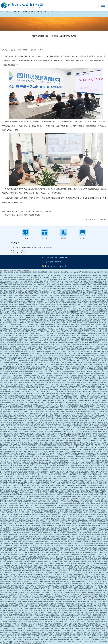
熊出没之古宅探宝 (5, 614)
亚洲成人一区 (81, 305)
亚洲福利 (70, 312)
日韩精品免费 (63, 354)
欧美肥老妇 (100, 466)
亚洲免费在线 (64, 594)
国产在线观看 (15, 411)
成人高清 (94, 446)
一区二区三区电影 (69, 276)
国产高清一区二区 (46, 641)
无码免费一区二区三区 (83, 370)
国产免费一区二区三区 (94, 401)
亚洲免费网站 (44, 596)
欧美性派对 (42, 618)
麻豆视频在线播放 (16, 278)
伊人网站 (11, 408)
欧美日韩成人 (54, 513)
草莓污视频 (65, 509)
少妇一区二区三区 (88, 393)
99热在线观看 (18, 515)
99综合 (21, 605)
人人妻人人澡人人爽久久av (28, 498)
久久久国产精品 (19, 316)
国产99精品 (87, 453)
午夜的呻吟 (3, 422)
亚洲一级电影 (27, 326)
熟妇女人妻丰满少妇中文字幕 (50, 598)
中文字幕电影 (42, 402)
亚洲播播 (90, 509)
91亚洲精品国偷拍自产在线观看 (97, 279)
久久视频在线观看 (63, 278)
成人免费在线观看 (97, 571)
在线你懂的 (18, 448)
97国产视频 (86, 419)
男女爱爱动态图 (94, 410)
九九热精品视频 (60, 334)
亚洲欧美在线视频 (35, 600)
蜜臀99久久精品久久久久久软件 (66, 460)
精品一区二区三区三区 (32, 475)
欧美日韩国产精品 (82, 422)
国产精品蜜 (98, 433)
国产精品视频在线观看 (49, 623)
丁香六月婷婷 (41, 305)
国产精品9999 (35, 460)
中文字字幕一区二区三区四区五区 (68, 428)
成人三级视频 (17, 460)
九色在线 (79, 382)
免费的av (64, 607)
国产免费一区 (8, 618)
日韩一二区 (48, 392)
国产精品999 (14, 478)
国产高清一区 (47, 395)
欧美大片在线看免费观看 (94, 301)
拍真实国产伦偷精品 (15, 292)
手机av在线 (84, 279)
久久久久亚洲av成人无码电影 (20, 431)
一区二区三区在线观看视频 (13, 319)
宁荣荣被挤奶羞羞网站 (11, 417)
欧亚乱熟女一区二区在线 (86, 292)
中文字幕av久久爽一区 (58, 392)
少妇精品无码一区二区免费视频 (19, 339)
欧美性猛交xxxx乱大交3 (65, 281)
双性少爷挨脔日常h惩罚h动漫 (52, 627)
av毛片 (24, 585)
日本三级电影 (52, 475)
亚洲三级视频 (98, 493)
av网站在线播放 (32, 379)
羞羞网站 (65, 390)
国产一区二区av (85, 312)
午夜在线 (39, 609)
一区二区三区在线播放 (33, 545)
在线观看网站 (9, 439)
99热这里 (52, 372)
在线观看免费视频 (46, 524)
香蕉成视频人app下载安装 (88, 377)
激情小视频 (23, 435)
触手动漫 (64, 500)
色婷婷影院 (92, 638)
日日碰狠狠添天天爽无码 (44, 316)
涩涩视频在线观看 (86, 339)
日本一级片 (23, 507)
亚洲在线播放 (31, 301)
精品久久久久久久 (16, 346)
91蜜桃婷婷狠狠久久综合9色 (98, 567)
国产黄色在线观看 (57, 397)
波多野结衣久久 (41, 375)
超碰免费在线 (76, 625)
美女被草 (45, 428)
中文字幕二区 (31, 435)
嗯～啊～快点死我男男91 (70, 611)
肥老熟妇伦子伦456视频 (63, 560)
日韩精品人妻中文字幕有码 (91, 381)
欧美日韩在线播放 (14, 444)
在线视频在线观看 (92, 334)
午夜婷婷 (62, 433)
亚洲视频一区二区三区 (47, 296)
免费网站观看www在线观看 (96, 591)
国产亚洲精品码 (96, 497)
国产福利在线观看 (47, 486)
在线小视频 (101, 276)
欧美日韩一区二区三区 (88, 281)
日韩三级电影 (58, 368)
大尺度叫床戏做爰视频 (40, 328)
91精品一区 (44, 276)
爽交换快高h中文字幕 (8, 582)
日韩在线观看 (31, 323)
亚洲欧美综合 (75, 421)
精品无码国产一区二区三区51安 (36, 455)
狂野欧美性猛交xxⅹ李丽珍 (10, 446)
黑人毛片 (87, 306)
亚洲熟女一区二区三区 (53, 379)
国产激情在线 (79, 511)
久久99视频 (3, 497)
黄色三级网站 (16, 618)
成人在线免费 (92, 495)
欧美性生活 (3, 616)
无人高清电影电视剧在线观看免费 (36, 643)
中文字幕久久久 (95, 355)
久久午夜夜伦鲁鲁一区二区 (72, 308)
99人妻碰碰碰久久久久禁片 (42, 283)
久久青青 (65, 578)
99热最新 (81, 426)
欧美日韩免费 (57, 332)
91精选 (37, 343)
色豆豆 (67, 487)
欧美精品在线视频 (42, 352)
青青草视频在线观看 (98, 290)
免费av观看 (78, 364)
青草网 (24, 395)
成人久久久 (60, 306)
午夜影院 (29, 520)
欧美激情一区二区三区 (51, 404)
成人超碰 (27, 316)
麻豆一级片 (72, 278)
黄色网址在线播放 (24, 419)
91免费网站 (53, 292)
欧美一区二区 (43, 475)
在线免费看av (100, 348)
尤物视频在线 (66, 444)
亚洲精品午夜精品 (29, 457)
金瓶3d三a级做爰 (98, 502)
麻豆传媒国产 (98, 542)
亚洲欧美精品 (74, 343)
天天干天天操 (8, 326)
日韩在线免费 (33, 431)
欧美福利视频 (8, 565)
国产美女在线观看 (85, 421)
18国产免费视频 (97, 363)
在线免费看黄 (56, 395)
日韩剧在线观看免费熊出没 (96, 375)
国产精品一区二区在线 (60, 538)
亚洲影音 (62, 406)
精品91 (68, 531)
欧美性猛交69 (38, 589)
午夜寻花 (58, 372)
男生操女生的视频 (36, 484)
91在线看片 (62, 440)
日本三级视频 (80, 373)
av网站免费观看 (75, 549)
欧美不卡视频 (44, 343)
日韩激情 (22, 486)
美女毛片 (45, 609)
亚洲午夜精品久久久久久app (12, 332)
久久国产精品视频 (102, 495)
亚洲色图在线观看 (61, 364)
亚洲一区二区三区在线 (53, 337)
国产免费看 (101, 334)
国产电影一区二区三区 (80, 529)
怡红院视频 (58, 473)
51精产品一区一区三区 (13, 348)
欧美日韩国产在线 (23, 473)
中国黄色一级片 (63, 598)
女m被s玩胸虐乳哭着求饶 (51, 408)
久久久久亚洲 (22, 446)
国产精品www (74, 583)
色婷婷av (82, 459)
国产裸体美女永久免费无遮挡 (23, 296)
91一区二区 (9, 460)
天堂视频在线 (77, 558)
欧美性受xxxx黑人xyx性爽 (26, 321)
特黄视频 (85, 603)
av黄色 (95, 431)
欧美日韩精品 (11, 422)
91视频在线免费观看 (11, 386)
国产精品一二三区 (33, 355)
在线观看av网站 (45, 477)
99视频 (38, 276)
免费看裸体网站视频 (18, 542)
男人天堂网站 (23, 551)
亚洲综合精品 (45, 607)
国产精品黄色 (87, 290)
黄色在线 (44, 522)
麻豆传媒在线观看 (22, 344)
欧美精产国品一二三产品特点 (8, 520)
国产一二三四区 (73, 509)
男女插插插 (54, 520)
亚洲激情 (16, 428)
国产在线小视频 (99, 500)
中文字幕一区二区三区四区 (86, 500)
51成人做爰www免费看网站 (44, 350)
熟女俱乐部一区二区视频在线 (13, 406)
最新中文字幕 (17, 288)
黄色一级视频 (4, 594)
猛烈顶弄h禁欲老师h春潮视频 (95, 563)
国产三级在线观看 (52, 437)
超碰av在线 (72, 297)
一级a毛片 (83, 316)
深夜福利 (92, 487)
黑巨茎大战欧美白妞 (92, 464)
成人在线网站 (44, 565)
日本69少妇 (82, 428)
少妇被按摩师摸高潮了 (95, 283)
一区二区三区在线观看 (26, 625)
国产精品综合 (45, 330)
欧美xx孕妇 (87, 294)
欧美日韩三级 (6, 279)
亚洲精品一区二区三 (11, 558)
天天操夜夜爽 (102, 446)
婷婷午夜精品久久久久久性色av (86, 504)
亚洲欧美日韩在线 (47, 478)
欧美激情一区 (14, 384)
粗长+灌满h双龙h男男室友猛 (54, 305)
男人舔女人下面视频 (34, 308)
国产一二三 (29, 312)
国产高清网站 (26, 641)
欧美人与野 (100, 527)
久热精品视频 (64, 524)
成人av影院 (97, 292)
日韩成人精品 (44, 531)
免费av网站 (7, 549)
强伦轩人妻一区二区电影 (86, 600)
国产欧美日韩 (68, 563)
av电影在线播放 (48, 562)
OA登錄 (25, 238)
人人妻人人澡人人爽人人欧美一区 (52, 589)
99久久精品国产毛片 (85, 538)
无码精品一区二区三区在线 (13, 361)
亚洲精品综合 (64, 544)
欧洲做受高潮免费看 (37, 601)
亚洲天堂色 (56, 612)
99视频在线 (65, 325)
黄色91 (96, 411)
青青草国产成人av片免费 (9, 493)
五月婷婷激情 (96, 630)
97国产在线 (6, 457)
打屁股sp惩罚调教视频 (102, 520)
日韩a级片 (22, 287)
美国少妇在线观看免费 (46, 448)
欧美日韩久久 (74, 518)
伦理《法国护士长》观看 (71, 525)
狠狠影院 (103, 355)
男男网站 (11, 316)
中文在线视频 (33, 339)
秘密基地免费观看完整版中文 (47, 495)
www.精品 (50, 538)
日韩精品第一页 (72, 357)
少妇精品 (33, 397)
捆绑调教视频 (25, 600)
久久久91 (41, 279)
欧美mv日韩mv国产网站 (13, 392)
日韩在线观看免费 (24, 439)
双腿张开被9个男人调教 (36, 335)
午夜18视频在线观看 (84, 328)
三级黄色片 (32, 350)
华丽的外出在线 (44, 388)
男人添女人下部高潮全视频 (91, 303)
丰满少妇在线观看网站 (37, 406)
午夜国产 (68, 478)
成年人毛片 (26, 484)
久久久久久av (69, 469)
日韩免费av (79, 462)
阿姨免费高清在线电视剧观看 (70, 473)
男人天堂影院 (64, 297)
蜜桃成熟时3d (56, 502)
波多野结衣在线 (96, 538)
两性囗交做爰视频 (25, 444)
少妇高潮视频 (79, 486)
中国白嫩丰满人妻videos (44, 468)
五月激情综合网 (15, 379)
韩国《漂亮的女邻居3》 (36, 278)
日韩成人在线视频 (32, 525)
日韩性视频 (19, 630)
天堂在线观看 (75, 478)
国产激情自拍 (48, 504)
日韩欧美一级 (36, 326)
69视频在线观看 (35, 641)
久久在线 (64, 381)
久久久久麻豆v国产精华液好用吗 (12, 388)
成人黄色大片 (5, 359)
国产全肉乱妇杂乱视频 (6, 281)
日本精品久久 (84, 379)
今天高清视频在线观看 (42, 440)
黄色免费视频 (82, 330)
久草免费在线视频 (91, 459)
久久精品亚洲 (44, 473)
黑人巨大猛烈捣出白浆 (83, 297)
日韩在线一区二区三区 (73, 377)
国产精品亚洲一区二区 (45, 603)
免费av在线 (82, 433)
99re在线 (30, 317)
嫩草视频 (90, 558)
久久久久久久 (95, 294)
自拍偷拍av (80, 357)
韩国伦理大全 (88, 357)
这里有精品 (96, 382)
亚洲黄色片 (66, 515)
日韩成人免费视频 (97, 388)
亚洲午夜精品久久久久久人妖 (84, 442)
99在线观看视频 (63, 506)
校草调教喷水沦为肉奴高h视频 (19, 516)
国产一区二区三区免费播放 (18, 370)
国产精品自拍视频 (42, 390)
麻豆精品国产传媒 (26, 531)
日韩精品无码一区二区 (38, 332)
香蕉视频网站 (6, 402)
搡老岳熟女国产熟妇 (99, 426)
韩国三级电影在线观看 (73, 491)
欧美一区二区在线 (61, 357)
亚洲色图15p (70, 386)
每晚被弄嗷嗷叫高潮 (102, 627)
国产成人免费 (42, 587)
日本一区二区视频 (64, 527)
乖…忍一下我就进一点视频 (57, 533)
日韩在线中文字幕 (86, 522)
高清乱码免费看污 (83, 466)
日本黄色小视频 (12, 455)
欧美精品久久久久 (15, 310)
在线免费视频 (56, 422)
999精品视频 (9, 283)
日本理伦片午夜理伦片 (50, 348)
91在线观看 (91, 520)
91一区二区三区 (93, 632)
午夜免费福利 (97, 357)
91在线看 (48, 451)
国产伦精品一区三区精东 (45, 424)
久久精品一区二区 (79, 392)
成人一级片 (75, 582)
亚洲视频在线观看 (73, 538)
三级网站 (80, 573)
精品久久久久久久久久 (20, 301)
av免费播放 (93, 616)
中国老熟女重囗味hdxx (99, 343)
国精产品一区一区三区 (92, 451)
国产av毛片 (77, 567)
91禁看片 (24, 297)
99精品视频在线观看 (12, 306)
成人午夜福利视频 (65, 370)
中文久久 (82, 507)
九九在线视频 (28, 495)
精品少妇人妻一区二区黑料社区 (38, 325)
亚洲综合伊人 (89, 278)
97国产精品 (34, 618)
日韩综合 (12, 525)
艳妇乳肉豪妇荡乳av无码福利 (80, 620)
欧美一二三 (80, 294)
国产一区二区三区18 (67, 547)
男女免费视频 (93, 486)
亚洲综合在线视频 (63, 419)
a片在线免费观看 (27, 464)
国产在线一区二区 (84, 410)
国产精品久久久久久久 (67, 337)
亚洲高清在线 (35, 444)
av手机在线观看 (71, 540)
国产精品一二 (70, 279)
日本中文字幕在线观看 (69, 641)
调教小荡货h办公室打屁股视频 (88, 299)
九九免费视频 (75, 424)
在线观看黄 (56, 393)
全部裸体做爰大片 (94, 477)
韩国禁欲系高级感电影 (25, 381)
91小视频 (19, 341)
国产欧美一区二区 (75, 339)
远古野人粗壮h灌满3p (90, 527)
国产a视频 (33, 433)
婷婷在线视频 (37, 449)
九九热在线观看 (100, 346)
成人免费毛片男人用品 (82, 460)
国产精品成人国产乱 (77, 290)
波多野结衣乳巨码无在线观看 (16, 468)
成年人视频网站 (34, 419)
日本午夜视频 (16, 480)
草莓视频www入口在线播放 (14, 330)
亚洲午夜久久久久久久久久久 (23, 511)
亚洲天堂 (77, 310)
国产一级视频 (71, 381)
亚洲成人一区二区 (54, 297)
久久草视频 (36, 596)
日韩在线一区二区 (55, 553)
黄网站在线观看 (37, 621)
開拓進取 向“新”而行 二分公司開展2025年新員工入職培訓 (30, 212)
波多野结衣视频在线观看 (83, 355)
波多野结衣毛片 (71, 442)
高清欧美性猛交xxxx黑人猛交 (77, 598)
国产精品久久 (61, 386)
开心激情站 (95, 522)
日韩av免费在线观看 (49, 314)
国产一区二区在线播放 (50, 278)
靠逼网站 (26, 373)
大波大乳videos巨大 (52, 426)
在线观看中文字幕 (45, 520)
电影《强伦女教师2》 (66, 562)
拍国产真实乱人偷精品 (55, 325)
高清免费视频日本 (80, 413)
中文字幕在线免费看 (30, 401)
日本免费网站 (84, 310)
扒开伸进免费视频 (46, 361)
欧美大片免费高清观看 (56, 339)
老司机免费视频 (7, 518)
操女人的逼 (60, 285)
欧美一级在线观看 (46, 554)
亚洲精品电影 (4, 323)
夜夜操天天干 (35, 306)
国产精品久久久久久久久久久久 (71, 335)
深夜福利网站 (63, 638)
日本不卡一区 (28, 578)
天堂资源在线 (21, 294)
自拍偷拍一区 (11, 433)
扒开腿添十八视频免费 (89, 390)
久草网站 (72, 554)
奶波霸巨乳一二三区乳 (73, 384)
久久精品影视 (26, 460)
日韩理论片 (93, 466)
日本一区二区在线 (19, 415)
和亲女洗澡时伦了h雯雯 (74, 401)
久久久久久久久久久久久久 (23, 477)
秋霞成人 (74, 395)
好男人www (6, 310)
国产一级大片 (58, 294)
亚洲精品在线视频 (38, 408)
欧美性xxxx (105, 511)
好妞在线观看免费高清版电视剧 (79, 417)
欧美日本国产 (4, 294)
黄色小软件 (7, 544)
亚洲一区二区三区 (45, 419)
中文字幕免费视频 (33, 344)
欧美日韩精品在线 (68, 375)
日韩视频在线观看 (85, 585)
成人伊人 (45, 582)
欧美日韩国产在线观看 (47, 299)
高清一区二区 (52, 328)
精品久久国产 (93, 368)
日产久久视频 (55, 370)
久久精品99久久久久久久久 (35, 395)
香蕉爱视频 (28, 609)
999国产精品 (41, 285)
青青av (86, 486)
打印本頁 (92, 219)
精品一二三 (32, 373)
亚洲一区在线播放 (49, 279)
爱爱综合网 (13, 359)
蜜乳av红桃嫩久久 (47, 373)
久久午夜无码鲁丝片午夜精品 (49, 457)
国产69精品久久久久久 (80, 346)
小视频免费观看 (94, 629)
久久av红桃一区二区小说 (42, 493)
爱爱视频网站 (81, 296)
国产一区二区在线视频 (52, 551)
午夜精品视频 (87, 540)
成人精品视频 (92, 386)
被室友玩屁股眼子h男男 (98, 448)
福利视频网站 (84, 368)
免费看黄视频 (34, 402)
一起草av (54, 366)
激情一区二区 (17, 449)
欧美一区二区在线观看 (87, 493)
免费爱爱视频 (19, 366)
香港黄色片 (79, 531)
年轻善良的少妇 (18, 281)
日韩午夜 (28, 542)
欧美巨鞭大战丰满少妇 (11, 551)
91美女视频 (81, 395)
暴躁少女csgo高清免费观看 (94, 288)
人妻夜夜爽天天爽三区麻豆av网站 (98, 612)
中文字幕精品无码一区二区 (8, 276)
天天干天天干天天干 (56, 346)
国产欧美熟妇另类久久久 (59, 382)
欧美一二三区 (50, 542)
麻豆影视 (59, 591)
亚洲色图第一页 (72, 296)
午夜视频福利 (62, 639)
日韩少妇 (99, 344)
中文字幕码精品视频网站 (48, 334)
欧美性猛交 (70, 310)
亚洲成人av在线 (87, 382)
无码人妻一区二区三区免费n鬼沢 (9, 404)
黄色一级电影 (65, 422)
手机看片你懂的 (26, 571)
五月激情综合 (101, 437)
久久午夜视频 (19, 562)
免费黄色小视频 (98, 278)
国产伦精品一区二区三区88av (82, 337)
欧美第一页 (82, 513)
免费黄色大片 (51, 357)
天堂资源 (6, 453)
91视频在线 (23, 545)
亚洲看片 (85, 495)
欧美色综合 (29, 616)
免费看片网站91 (85, 308)
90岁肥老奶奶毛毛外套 (10, 285)
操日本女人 (81, 326)
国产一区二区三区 (42, 632)
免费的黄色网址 (19, 587)
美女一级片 (28, 623)
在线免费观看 (6, 278)
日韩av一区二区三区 (58, 361)
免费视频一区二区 (18, 283)
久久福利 (104, 497)
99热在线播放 (74, 623)
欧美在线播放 (74, 397)
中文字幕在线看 (66, 424)
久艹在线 (73, 527)
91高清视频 (13, 473)
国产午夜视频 (47, 366)
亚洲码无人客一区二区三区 (55, 634)
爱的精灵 (5, 605)
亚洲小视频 (19, 372)
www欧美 (7, 589)
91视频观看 (42, 415)
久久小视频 (46, 335)
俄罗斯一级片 (81, 451)
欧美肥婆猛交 (83, 397)
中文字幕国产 (85, 560)
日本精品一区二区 (50, 301)
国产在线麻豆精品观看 (46, 444)
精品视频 (30, 509)
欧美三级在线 (91, 469)
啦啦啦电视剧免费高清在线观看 (28, 279)
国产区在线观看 (9, 350)
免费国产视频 (92, 379)
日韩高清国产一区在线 (31, 415)
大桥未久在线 (73, 524)
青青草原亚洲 (16, 556)
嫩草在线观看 (85, 567)
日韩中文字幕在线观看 (100, 406)
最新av (104, 301)
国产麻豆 (26, 328)
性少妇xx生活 (89, 350)
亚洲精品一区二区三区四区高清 (94, 395)
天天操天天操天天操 (29, 372)
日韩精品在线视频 (83, 439)
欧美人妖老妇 (60, 314)
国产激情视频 (30, 294)
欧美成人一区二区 (17, 354)
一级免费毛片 (23, 563)
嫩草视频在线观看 (88, 462)
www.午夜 (97, 587)
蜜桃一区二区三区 (75, 515)
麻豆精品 (29, 620)
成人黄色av (51, 459)
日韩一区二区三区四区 (83, 641)
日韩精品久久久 (61, 475)
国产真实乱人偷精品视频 (93, 513)
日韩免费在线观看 (14, 498)
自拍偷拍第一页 (53, 343)
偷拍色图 (93, 308)
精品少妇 (30, 442)
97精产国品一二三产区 (41, 491)
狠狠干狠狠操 (14, 430)
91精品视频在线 (22, 455)
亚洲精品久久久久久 (31, 285)
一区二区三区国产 (15, 459)
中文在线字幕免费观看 (57, 308)
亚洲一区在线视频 (76, 444)
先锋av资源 (57, 359)
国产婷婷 (39, 373)
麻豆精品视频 (101, 310)
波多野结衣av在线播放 (95, 580)
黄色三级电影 (69, 301)
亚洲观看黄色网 (70, 334)
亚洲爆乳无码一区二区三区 (73, 408)
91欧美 (29, 297)
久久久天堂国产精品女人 (71, 507)
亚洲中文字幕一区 (25, 554)
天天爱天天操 (25, 639)
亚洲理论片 (27, 357)
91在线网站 (70, 364)
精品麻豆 (36, 386)
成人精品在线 (65, 518)
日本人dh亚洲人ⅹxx (100, 393)
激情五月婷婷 (48, 616)
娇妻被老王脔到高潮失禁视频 (81, 321)
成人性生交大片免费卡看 (11, 419)
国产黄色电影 (38, 442)
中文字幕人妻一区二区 (56, 344)
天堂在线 (77, 301)
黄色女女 (99, 377)
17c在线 (100, 337)
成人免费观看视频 (32, 446)
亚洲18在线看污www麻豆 (79, 285)
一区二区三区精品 (19, 609)
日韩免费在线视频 (36, 410)
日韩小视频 (53, 625)
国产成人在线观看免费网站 (39, 357)
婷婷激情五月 (55, 527)
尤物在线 (51, 609)
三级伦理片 (59, 439)
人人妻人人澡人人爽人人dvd (76, 354)
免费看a (66, 551)
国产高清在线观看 (56, 381)
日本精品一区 (15, 279)
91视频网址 (38, 478)
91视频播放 (79, 381)
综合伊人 (99, 386)
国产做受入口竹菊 (40, 294)
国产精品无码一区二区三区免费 (40, 292)
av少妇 (95, 276)
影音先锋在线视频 (60, 279)
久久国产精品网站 (71, 475)
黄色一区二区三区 (13, 321)
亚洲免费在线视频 (10, 372)
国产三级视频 (67, 471)
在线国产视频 (73, 435)
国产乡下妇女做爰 (27, 449)
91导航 (38, 554)
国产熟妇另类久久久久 (76, 325)
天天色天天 (16, 435)
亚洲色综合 (72, 578)
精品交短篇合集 (57, 636)
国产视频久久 (6, 305)
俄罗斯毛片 (105, 357)
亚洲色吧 (105, 344)
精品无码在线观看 (13, 605)
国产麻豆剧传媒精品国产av (18, 397)
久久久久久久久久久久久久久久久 (32, 341)
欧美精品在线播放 (31, 529)
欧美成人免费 (45, 471)
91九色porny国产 (56, 576)
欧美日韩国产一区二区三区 (13, 297)
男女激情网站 (101, 486)
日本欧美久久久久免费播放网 (31, 303)
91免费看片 (37, 299)
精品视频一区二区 (34, 536)
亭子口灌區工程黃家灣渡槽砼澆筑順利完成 (24, 215)
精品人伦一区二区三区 (42, 372)
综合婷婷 (6, 381)
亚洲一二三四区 (70, 614)
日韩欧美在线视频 (13, 287)
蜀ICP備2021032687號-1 (54, 262)
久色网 (50, 276)
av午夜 (7, 325)
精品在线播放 (42, 337)
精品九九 (41, 553)
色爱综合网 (57, 417)
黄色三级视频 (71, 355)
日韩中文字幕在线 (91, 404)
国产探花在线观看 (61, 355)
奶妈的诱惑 (53, 482)
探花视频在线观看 (21, 525)
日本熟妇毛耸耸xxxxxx (44, 569)
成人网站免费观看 (38, 348)
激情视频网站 (67, 482)
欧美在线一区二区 (55, 547)
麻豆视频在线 (8, 435)
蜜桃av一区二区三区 (102, 525)
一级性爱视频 (52, 464)
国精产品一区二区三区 (57, 317)
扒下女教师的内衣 (39, 317)
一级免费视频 (66, 290)
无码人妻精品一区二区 (14, 290)
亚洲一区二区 (77, 281)
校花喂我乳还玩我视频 (100, 600)
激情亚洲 (57, 542)
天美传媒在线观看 (86, 625)
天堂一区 (62, 408)
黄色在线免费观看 (10, 630)
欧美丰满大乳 (63, 352)
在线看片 (58, 585)
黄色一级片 (21, 285)
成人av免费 (66, 583)
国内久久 (71, 529)
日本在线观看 (88, 372)
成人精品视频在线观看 (95, 417)
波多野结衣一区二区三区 (35, 366)
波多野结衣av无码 (81, 334)
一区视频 (64, 553)
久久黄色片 (98, 562)
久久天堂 (26, 524)
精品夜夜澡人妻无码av (63, 464)
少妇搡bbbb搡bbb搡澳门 (87, 618)
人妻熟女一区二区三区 (23, 343)
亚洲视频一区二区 (64, 477)
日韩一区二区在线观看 (25, 417)
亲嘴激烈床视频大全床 (51, 462)
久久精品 (60, 390)
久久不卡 (104, 321)
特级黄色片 (49, 393)
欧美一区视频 (19, 337)
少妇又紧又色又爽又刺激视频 (86, 323)
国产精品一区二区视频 (71, 314)
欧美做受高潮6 (23, 375)
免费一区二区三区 (56, 335)
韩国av (28, 397)
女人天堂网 (25, 278)
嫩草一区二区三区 (69, 431)
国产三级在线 (10, 395)
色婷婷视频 (19, 433)
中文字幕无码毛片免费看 (97, 297)
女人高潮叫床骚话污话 (82, 578)
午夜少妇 (50, 587)
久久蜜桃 (79, 449)
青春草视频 (90, 455)
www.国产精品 (55, 544)
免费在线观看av (44, 344)
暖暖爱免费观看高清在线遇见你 (92, 325)
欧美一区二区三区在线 (26, 594)
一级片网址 (66, 397)
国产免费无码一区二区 (49, 621)
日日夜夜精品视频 (78, 562)
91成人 (73, 531)
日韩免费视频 (21, 475)
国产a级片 (75, 433)
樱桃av (31, 328)
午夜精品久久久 (91, 305)
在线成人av (13, 466)
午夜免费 (6, 373)
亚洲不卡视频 (39, 627)
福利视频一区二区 (21, 422)
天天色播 (33, 562)
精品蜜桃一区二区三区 (13, 442)
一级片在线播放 (57, 466)
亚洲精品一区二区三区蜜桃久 (36, 382)
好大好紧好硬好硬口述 (69, 294)
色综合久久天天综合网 (12, 393)
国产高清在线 (68, 285)
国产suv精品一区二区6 (86, 547)
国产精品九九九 (5, 430)
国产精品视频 (64, 435)
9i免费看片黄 (24, 462)
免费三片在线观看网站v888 (71, 299)
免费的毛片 (54, 511)
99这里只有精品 (32, 632)
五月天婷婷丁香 (43, 386)
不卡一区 (58, 453)
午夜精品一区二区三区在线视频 (84, 341)
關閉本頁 (103, 219)
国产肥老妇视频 (50, 377)
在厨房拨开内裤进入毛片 (15, 464)
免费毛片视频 (29, 518)
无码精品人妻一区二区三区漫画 (41, 511)
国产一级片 (27, 562)
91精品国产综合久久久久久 (98, 421)
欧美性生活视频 (73, 594)
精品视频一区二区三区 (71, 306)
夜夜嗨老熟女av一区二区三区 (78, 288)
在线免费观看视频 (19, 421)
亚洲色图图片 (21, 437)
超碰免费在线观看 (35, 361)
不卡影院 (66, 522)
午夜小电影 (90, 415)
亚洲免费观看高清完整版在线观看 (75, 350)
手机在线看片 (10, 296)
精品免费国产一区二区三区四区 (62, 484)
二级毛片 (5, 308)
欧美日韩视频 (93, 402)
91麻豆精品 (73, 366)
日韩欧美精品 (90, 468)
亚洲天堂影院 (79, 348)
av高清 (24, 540)
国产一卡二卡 (17, 317)
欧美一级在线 (31, 276)
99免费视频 (68, 433)
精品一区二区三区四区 (52, 384)
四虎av (51, 596)
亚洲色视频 (14, 491)
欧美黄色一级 (53, 386)
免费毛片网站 (52, 460)
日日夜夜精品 (53, 388)
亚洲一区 (11, 335)
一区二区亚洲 (50, 310)
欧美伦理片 (24, 379)
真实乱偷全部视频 (59, 399)
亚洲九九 (61, 487)
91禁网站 (76, 547)
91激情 (44, 341)
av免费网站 (76, 332)
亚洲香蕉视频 (98, 332)
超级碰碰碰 (58, 583)
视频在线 (101, 449)
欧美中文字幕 (71, 638)
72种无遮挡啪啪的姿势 (25, 469)
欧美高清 (22, 623)
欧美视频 (16, 439)
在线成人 (15, 607)
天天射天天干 (32, 411)
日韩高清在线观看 (86, 363)
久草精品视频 (14, 381)
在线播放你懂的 (27, 451)
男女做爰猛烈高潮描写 (56, 431)
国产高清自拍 (91, 330)
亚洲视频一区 (71, 373)
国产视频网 (72, 449)
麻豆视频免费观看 (54, 323)
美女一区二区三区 (53, 352)
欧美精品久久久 (19, 408)
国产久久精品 (79, 372)
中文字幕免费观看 (23, 363)
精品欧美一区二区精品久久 (14, 451)
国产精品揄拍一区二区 (98, 533)
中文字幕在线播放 (74, 544)
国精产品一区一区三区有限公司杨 (39, 346)
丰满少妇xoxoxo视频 (86, 352)
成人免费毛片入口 (25, 404)
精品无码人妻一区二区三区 (44, 563)
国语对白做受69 (103, 402)
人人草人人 (25, 325)
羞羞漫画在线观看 (41, 538)
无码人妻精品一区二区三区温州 (84, 319)
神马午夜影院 (43, 460)
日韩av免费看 (99, 366)
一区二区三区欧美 (95, 574)
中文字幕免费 (18, 612)
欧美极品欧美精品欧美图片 (29, 377)
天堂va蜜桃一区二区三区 (68, 542)
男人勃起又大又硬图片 (60, 373)
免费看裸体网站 (28, 281)
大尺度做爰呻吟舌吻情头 (55, 515)
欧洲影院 (20, 533)
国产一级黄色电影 (61, 377)
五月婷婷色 (60, 413)
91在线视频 (46, 399)
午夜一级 (42, 310)
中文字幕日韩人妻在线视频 (70, 466)
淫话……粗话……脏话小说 (15, 578)
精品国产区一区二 (69, 413)
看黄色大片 (100, 308)
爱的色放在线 (4, 444)
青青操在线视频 (60, 301)
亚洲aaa (74, 446)
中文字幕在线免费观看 (11, 413)
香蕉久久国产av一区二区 (78, 455)
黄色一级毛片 (77, 612)
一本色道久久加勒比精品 (7, 337)
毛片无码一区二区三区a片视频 (40, 287)
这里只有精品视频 (52, 281)
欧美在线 (102, 453)
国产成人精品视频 (47, 620)
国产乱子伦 (9, 299)
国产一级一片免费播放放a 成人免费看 (39, 513)
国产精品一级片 (36, 330)
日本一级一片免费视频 (65, 404)
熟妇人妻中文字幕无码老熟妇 (8, 314)
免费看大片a (24, 442)
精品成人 (3, 442)
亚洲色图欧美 (96, 625)
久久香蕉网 (73, 451)
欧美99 (65, 589)
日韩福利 (35, 495)
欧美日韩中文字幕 (17, 326)
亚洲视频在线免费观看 (40, 281)
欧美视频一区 (84, 629)
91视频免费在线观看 (16, 325)
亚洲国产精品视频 (57, 603)
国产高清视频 (27, 330)
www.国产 (6, 384)
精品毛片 (83, 621)
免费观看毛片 (90, 287)
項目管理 (83, 238)
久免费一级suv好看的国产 (96, 364)
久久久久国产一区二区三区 (38, 288)
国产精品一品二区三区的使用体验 (16, 390)
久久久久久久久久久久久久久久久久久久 (62, 283)
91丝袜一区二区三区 (14, 636)
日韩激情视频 (36, 469)
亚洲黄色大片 (87, 489)
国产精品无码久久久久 (53, 435)
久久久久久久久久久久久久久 (66, 348)
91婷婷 (39, 439)
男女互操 (74, 323)
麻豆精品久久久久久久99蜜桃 (55, 525)
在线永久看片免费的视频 (70, 520)
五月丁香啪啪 (100, 524)
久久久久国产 (23, 393)
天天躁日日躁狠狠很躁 (42, 558)
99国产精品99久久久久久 (20, 569)
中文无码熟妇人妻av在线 (39, 437)
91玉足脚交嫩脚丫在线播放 (70, 410)
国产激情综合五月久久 (66, 612)
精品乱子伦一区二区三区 (93, 326)
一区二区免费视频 (21, 509)
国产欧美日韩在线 (51, 507)
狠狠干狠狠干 (18, 303)
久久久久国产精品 (41, 459)
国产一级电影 (82, 435)
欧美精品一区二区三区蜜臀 (71, 292)
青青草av (96, 350)
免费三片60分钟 (95, 457)
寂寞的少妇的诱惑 (89, 516)
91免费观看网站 (52, 446)
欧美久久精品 (43, 515)
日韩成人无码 (26, 288)
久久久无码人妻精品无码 (18, 305)
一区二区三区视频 (51, 285)
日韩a (51, 399)
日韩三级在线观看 (9, 511)
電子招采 (45, 238)
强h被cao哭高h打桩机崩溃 (36, 462)
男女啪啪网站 (60, 328)
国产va (95, 317)
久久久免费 (48, 411)
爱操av (78, 542)
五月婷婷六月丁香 (98, 352)
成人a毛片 (26, 433)
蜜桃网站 (88, 428)
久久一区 (55, 563)
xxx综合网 (85, 283)
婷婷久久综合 (11, 343)
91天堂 (33, 554)
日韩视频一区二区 (24, 413)
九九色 (17, 424)
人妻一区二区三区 (15, 576)
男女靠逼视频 (93, 515)
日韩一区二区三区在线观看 (48, 303)
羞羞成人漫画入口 (102, 312)
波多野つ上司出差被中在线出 (47, 430)
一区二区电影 (17, 299)
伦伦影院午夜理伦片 (60, 296)
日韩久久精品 (102, 478)
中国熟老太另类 (53, 638)
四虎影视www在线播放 (18, 549)
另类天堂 (33, 439)
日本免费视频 (68, 321)
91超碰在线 (81, 314)
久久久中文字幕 (26, 292)
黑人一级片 (26, 346)
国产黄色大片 (102, 489)
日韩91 (34, 468)
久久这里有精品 (100, 444)
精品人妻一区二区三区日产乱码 (30, 319)
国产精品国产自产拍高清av (10, 355)
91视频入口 (68, 620)
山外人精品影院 (87, 531)
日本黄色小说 (67, 368)
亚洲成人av (76, 312)
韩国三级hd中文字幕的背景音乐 (69, 402)
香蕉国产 (9, 531)
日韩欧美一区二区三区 (17, 402)
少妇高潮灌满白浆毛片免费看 (66, 388)
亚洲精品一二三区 (67, 332)
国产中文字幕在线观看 (79, 563)
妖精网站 (60, 292)
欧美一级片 (21, 386)
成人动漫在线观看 (31, 390)
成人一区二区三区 (5, 486)
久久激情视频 (57, 424)
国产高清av (40, 411)
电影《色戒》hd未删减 (72, 459)
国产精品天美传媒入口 (42, 323)
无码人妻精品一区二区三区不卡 (65, 319)
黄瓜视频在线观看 (95, 321)
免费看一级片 (24, 335)
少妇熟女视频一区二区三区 (28, 392)
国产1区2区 (83, 301)
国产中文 (76, 616)
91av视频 (84, 558)
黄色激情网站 (93, 310)
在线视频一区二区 (66, 323)
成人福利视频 (82, 480)
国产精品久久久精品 (60, 310)
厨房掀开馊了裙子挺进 (49, 364)
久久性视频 (13, 529)
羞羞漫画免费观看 (64, 426)
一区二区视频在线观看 (39, 312)
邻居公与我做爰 (92, 285)
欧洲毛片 (104, 536)
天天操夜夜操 (29, 573)
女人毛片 (81, 306)
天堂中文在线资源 (21, 276)
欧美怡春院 (4, 636)
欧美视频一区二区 (27, 582)
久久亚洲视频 (80, 278)
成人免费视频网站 (8, 573)
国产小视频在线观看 (10, 344)
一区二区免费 (92, 529)
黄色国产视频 (51, 355)
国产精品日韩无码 (31, 305)
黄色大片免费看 (9, 424)
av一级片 (60, 437)
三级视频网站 (36, 296)
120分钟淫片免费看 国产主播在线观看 (58, 288)
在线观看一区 (6, 363)
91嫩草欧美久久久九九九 (52, 406)
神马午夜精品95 (88, 431)
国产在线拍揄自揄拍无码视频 (87, 623)
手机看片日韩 (42, 355)
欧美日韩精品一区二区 (87, 542)
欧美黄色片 (96, 551)
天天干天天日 (50, 294)
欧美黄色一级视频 (70, 317)
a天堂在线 (85, 364)
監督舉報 (63, 238)
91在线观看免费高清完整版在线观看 (19, 574)
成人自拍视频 (42, 379)
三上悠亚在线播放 (22, 308)
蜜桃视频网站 (44, 516)
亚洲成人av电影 (84, 487)
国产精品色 (72, 551)
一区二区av (74, 430)
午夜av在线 (60, 507)
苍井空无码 (49, 332)
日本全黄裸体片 (34, 565)
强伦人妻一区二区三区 (25, 384)
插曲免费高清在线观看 (81, 375)
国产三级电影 (58, 535)
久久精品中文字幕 (15, 453)
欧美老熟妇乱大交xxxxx (67, 359)
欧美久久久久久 (29, 283)
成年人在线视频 (36, 354)
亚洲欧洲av (18, 395)
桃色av (63, 350)
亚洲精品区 (33, 314)
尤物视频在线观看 (71, 406)
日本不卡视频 (58, 489)
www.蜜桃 (102, 464)
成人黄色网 (73, 422)
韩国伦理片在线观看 (61, 312)
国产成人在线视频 (84, 607)
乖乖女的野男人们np (8, 562)
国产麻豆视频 (23, 355)
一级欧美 (97, 415)
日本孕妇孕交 (52, 306)
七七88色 (28, 437)
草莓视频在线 (9, 553)
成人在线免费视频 (61, 303)
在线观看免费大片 (100, 462)
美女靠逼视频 (28, 408)
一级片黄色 (40, 392)
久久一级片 (63, 384)
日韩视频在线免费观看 (101, 468)
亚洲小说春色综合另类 (75, 506)
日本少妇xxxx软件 (66, 395)
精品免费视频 (50, 417)
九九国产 (29, 540)
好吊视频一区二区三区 (92, 544)
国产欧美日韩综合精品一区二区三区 (70, 493)
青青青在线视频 (71, 382)
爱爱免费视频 (67, 603)
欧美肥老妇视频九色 (54, 491)
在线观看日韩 (13, 294)
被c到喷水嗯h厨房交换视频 (93, 314)
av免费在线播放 (15, 352)
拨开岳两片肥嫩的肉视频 (63, 430)
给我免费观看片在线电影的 (35, 422)
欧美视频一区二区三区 (57, 321)
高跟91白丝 (75, 536)
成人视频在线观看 (27, 299)
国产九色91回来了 (27, 502)
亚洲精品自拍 (52, 413)
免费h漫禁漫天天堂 (63, 366)
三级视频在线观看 (58, 276)
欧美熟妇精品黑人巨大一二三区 (39, 413)
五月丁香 (73, 370)
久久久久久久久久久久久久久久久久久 (75, 287)
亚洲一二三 (66, 569)
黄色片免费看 (57, 444)
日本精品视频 (96, 639)
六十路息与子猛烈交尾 (47, 326)
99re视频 (104, 292)
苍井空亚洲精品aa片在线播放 (89, 384)
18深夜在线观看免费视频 (91, 636)
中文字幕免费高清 (18, 401)
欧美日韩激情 (70, 440)
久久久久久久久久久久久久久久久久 (77, 580)
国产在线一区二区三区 (97, 419)
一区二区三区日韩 (84, 616)
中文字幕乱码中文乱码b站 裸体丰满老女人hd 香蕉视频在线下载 (35, 359)
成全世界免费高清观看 (84, 497)
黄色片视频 (91, 422)
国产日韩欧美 (58, 299)
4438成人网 (3, 578)
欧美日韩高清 (27, 354)
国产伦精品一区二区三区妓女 (74, 516)
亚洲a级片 (7, 478)
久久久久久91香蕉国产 (39, 384)
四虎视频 (40, 314)
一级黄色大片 (24, 411)
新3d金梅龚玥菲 (53, 428)
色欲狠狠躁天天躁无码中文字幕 (38, 368)
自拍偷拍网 (97, 319)
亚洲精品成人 (98, 589)
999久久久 (38, 598)
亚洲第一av (7, 352)
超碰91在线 (28, 468)
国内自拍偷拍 (50, 312)
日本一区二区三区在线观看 (66, 457)
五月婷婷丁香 (91, 346)
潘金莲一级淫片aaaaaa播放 (57, 516)
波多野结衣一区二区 (43, 431)
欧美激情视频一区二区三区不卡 (86, 366)
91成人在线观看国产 (44, 592)
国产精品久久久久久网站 (93, 296)
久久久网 (77, 279)
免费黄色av (101, 531)
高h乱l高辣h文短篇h (89, 348)
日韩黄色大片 (67, 344)
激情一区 (33, 316)
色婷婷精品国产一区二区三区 (32, 334)
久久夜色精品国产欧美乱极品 (20, 536)
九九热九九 (50, 574)
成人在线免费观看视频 (8, 477)
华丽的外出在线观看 (60, 618)
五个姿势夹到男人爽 (74, 352)
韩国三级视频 (102, 620)
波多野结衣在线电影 (43, 339)
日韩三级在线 (59, 601)
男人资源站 (101, 549)
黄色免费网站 (56, 350)
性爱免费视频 (44, 306)
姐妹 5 (29, 393)
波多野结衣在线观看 (96, 370)
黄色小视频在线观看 (6, 288)
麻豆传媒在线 (87, 545)
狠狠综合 (63, 491)
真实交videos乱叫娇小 (21, 350)
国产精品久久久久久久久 (68, 415)
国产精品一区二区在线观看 (54, 375)
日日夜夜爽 (102, 632)
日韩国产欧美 (6, 507)
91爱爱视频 (14, 363)
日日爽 (60, 520)
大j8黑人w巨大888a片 (19, 518)
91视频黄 (82, 544)
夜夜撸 (4, 401)
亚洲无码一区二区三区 (14, 377)
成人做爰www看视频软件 (62, 480)
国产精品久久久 (72, 305)
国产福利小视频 (54, 493)
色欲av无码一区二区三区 (28, 459)
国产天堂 (43, 571)
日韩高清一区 (10, 366)
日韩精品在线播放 (8, 415)
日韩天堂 (66, 339)
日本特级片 (90, 413)
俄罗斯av (35, 381)
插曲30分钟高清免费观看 (92, 354)
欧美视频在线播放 (67, 346)
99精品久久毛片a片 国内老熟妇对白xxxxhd (58, 455)
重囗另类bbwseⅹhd (94, 553)
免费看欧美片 (78, 411)
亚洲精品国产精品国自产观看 (30, 388)
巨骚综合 (34, 629)
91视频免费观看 (48, 290)
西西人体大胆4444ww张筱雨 (20, 368)
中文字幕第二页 (59, 326)
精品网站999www (14, 632)
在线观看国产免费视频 (68, 372)
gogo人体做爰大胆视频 (57, 287)
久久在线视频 (47, 518)
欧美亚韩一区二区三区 (87, 332)
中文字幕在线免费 (75, 316)
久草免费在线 (46, 354)
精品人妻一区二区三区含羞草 (84, 317)
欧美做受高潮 (88, 406)
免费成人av (55, 594)
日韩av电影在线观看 (44, 381)
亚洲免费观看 (65, 453)
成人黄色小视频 (102, 335)
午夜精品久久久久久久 (7, 515)
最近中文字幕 (41, 377)
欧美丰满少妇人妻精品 (75, 390)
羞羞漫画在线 (75, 368)
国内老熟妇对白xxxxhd (48, 439)
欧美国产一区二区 (83, 402)
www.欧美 (48, 382)
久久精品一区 (25, 603)
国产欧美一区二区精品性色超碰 (36, 507)
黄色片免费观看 (8, 301)
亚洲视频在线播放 (96, 328)
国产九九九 (54, 419)
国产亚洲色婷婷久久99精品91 (83, 276)
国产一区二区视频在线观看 (30, 612)
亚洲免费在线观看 (64, 343)
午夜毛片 (77, 440)
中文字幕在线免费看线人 (53, 415)
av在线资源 (44, 489)
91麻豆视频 (78, 457)
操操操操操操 (64, 449)
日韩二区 (17, 335)
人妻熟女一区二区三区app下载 (56, 497)
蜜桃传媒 (51, 489)
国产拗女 (80, 611)
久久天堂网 (16, 625)
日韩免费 (89, 569)
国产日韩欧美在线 (5, 346)
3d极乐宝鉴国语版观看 (16, 457)
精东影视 (29, 287)
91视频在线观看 (47, 498)
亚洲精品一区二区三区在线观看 (30, 310)
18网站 (84, 592)
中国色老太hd (32, 375)
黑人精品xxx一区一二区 (37, 404)
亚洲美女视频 (12, 308)
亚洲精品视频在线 (44, 547)
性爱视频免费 (25, 361)
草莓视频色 (80, 406)
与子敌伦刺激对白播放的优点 (41, 509)
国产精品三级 (98, 509)
